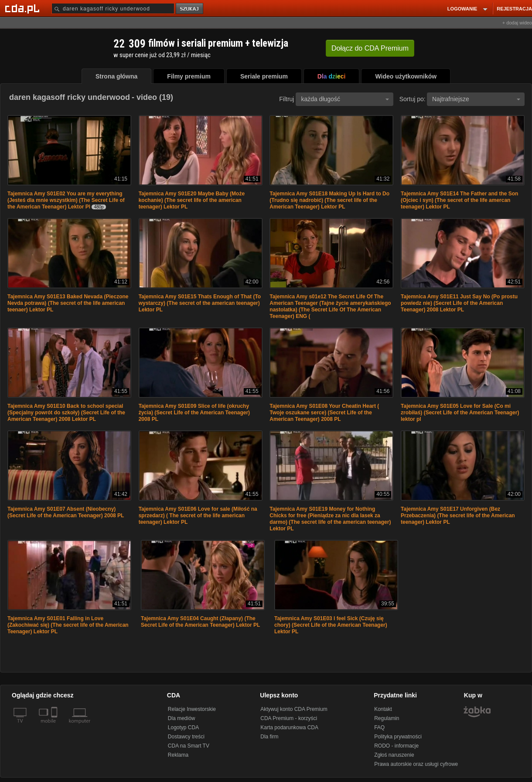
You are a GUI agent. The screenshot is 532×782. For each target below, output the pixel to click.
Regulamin (387, 718)
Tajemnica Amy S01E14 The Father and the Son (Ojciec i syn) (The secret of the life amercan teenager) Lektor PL (459, 200)
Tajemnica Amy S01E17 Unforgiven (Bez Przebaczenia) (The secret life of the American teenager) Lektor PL (458, 516)
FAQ (379, 727)
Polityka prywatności (398, 737)
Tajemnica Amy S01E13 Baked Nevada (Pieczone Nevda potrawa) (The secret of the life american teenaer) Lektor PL (68, 303)
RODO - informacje (396, 746)
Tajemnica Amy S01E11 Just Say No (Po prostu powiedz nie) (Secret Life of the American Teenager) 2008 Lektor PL (459, 303)
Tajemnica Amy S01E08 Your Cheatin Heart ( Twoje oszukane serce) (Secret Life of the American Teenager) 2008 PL (324, 413)
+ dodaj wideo (517, 23)
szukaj (190, 9)
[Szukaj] (113, 9)
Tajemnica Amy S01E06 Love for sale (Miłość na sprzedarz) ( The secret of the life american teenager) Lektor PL (198, 516)
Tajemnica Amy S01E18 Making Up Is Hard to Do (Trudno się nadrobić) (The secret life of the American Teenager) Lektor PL (329, 200)
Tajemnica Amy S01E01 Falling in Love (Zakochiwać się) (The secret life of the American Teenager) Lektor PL (68, 625)
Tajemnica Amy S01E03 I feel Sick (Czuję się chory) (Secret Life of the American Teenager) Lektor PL (331, 625)
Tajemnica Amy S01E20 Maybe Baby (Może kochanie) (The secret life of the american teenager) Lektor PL (192, 200)
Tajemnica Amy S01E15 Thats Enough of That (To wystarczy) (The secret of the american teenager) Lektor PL (200, 303)
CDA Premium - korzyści (289, 718)
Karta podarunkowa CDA (289, 727)
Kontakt (383, 709)
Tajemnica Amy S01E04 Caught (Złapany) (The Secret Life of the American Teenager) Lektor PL (200, 622)
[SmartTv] (55, 726)
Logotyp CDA (183, 727)
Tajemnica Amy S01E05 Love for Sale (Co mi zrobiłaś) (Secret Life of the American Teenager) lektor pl (460, 413)
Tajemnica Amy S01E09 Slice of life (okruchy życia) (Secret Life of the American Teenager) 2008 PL (194, 413)
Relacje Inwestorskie (192, 709)
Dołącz (370, 48)
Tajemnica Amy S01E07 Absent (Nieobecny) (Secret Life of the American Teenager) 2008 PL (66, 512)
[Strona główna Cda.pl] (24, 8)
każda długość (345, 99)
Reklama (178, 755)
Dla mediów (182, 718)
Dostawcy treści (186, 737)
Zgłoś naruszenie (394, 755)
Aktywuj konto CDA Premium (294, 709)
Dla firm (269, 737)
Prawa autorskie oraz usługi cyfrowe (416, 764)
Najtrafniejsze (476, 99)
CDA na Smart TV (189, 746)
